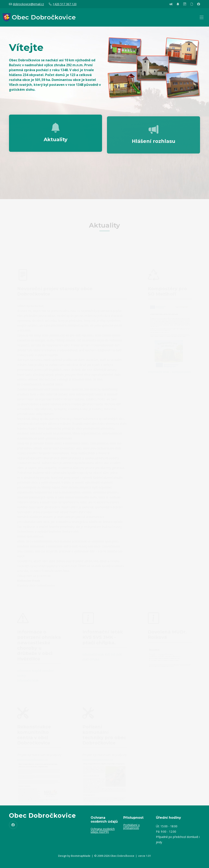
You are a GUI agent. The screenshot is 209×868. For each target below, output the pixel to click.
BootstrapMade (81, 856)
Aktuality (56, 144)
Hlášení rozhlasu (154, 147)
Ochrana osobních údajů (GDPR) (103, 830)
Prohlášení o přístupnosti (132, 827)
